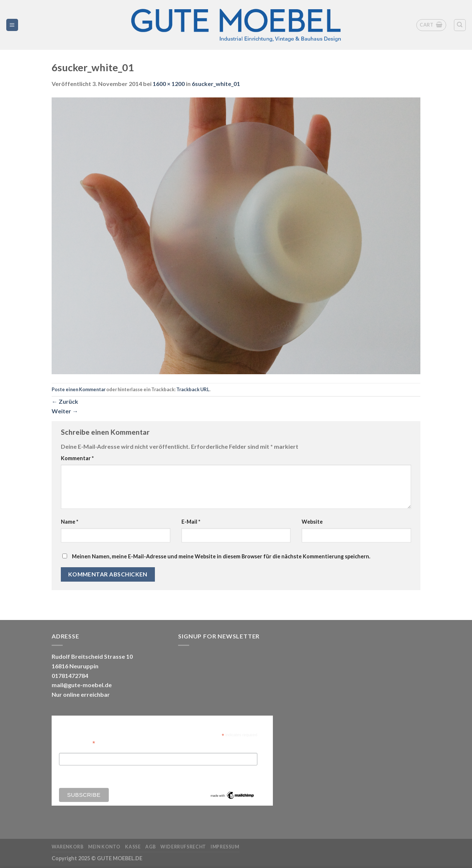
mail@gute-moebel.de (82, 685)
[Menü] (12, 25)
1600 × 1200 (169, 84)
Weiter (65, 411)
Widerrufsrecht (183, 847)
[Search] (460, 25)
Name (70, 522)
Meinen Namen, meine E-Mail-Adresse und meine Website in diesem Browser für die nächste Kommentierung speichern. (221, 556)
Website (312, 522)
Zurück (65, 401)
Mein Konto (104, 847)
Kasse (133, 847)
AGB (151, 847)
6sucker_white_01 (216, 84)
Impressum (225, 847)
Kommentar (77, 458)
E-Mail (191, 522)
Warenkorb (68, 847)
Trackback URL (193, 389)
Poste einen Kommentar (79, 389)
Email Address (77, 743)
